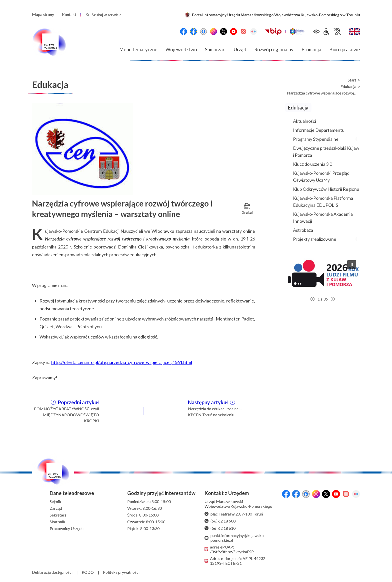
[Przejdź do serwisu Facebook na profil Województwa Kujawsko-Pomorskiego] (183, 31)
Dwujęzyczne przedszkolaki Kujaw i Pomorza (326, 151)
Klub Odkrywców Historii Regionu (326, 189)
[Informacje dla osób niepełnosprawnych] (332, 31)
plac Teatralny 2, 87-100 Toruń (234, 514)
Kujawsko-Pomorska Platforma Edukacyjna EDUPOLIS (323, 201)
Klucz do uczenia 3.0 (312, 164)
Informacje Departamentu (319, 130)
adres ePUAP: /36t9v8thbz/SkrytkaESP (229, 549)
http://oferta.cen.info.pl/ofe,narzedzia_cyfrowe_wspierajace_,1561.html (122, 362)
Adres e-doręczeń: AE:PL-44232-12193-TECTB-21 (236, 561)
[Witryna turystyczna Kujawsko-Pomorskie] (297, 31)
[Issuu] (243, 31)
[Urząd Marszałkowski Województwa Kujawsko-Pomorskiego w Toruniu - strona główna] (49, 42)
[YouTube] (233, 31)
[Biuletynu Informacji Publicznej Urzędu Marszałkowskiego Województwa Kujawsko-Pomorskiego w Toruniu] (273, 31)
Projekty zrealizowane (315, 239)
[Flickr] (253, 31)
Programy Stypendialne (316, 139)
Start (352, 80)
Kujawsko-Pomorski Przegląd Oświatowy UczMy (321, 176)
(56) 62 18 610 (220, 528)
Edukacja (348, 86)
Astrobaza (303, 230)
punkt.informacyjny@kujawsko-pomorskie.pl (235, 538)
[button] (322, 275)
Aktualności (304, 121)
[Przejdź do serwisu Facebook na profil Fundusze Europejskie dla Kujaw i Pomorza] (193, 31)
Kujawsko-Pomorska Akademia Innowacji (323, 217)
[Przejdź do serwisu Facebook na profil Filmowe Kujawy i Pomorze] (203, 31)
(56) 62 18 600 (220, 521)
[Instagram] (213, 31)
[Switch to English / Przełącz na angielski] (354, 31)
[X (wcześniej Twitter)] (223, 31)
